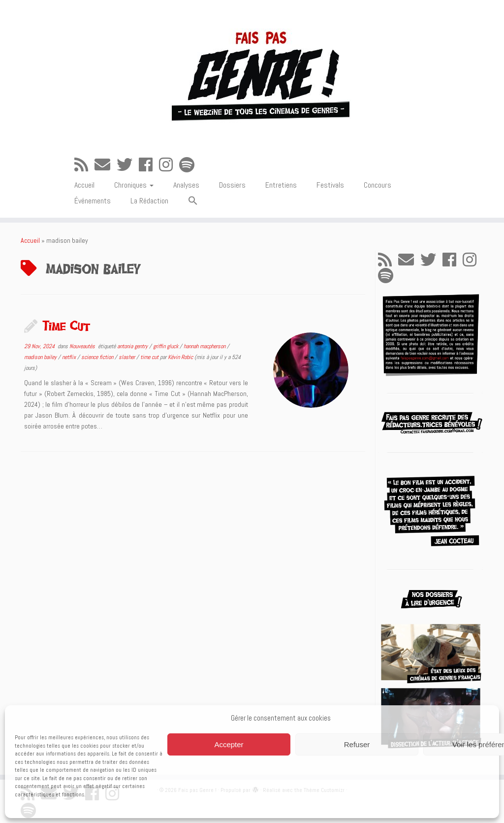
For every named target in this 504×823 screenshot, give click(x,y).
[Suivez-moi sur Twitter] (128, 165)
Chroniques (134, 185)
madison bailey (41, 357)
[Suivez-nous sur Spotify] (190, 165)
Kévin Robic (180, 357)
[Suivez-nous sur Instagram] (169, 165)
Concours (378, 185)
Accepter (229, 744)
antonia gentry (133, 346)
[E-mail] (106, 165)
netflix (70, 357)
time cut (150, 357)
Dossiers (232, 185)
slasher (127, 357)
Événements (93, 201)
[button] (193, 201)
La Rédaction (149, 201)
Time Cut (66, 326)
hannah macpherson (205, 346)
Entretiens (281, 185)
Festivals (330, 185)
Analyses (186, 185)
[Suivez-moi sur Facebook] (149, 165)
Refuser (357, 744)
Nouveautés (83, 346)
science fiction (98, 357)
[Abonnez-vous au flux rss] (84, 165)
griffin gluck (166, 346)
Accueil (84, 185)
